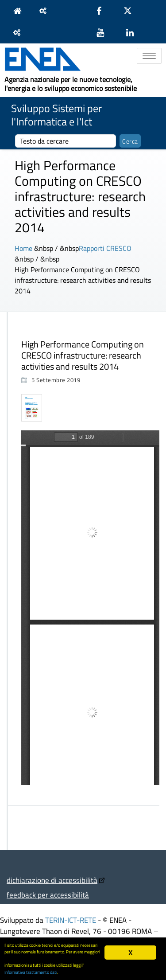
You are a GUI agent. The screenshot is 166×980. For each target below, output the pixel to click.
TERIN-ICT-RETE (71, 920)
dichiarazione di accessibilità (52, 880)
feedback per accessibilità (48, 895)
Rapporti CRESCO (105, 248)
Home (23, 248)
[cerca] (66, 141)
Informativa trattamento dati (31, 972)
